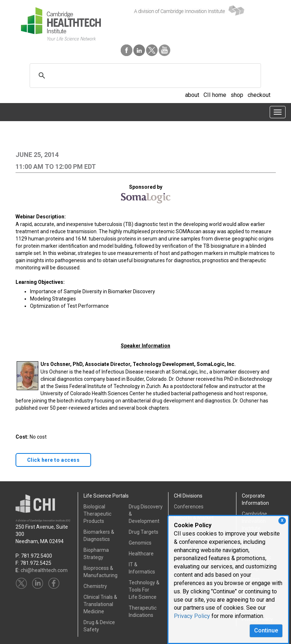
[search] (144, 76)
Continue (266, 630)
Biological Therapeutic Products (97, 514)
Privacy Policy (192, 616)
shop (237, 95)
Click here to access (54, 460)
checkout (259, 95)
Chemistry (95, 586)
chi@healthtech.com (44, 570)
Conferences (189, 507)
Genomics (140, 543)
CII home (215, 95)
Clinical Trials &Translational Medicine (100, 604)
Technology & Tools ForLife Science (144, 590)
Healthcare (141, 554)
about (192, 95)
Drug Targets (144, 532)
